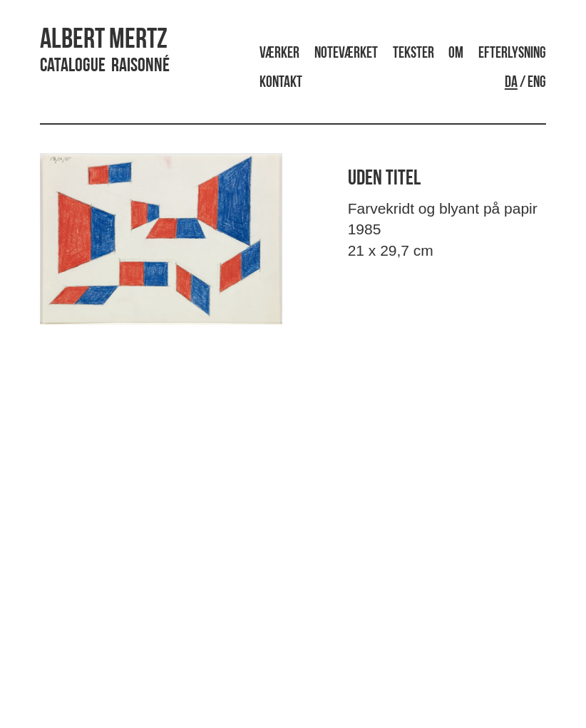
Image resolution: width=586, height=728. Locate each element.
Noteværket (346, 54)
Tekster (413, 54)
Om (456, 54)
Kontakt (281, 83)
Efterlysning (512, 54)
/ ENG (525, 83)
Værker (279, 54)
